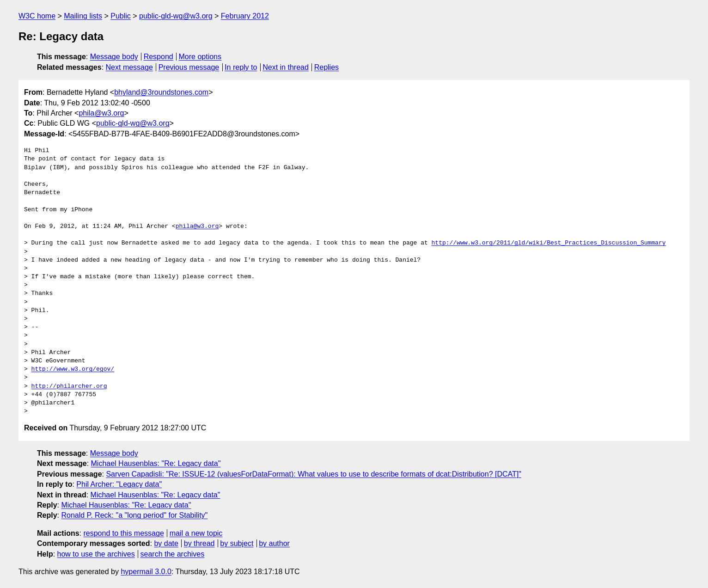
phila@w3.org (101, 113)
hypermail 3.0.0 (146, 572)
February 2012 (245, 16)
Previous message (189, 67)
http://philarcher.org (69, 386)
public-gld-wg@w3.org (176, 16)
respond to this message (123, 533)
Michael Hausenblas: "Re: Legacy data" (156, 463)
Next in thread (286, 67)
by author (274, 543)
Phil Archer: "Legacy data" (119, 484)
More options (200, 57)
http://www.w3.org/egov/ (73, 369)
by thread (199, 543)
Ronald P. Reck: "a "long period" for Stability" (134, 515)
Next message (129, 67)
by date (166, 543)
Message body (114, 57)
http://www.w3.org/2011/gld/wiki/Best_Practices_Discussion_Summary (548, 243)
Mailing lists (83, 16)
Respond (159, 57)
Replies (327, 67)
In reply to (241, 67)
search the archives (173, 554)
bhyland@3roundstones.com (161, 92)
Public (121, 16)
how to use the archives (96, 554)
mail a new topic (196, 533)
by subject (237, 543)
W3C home (37, 16)
